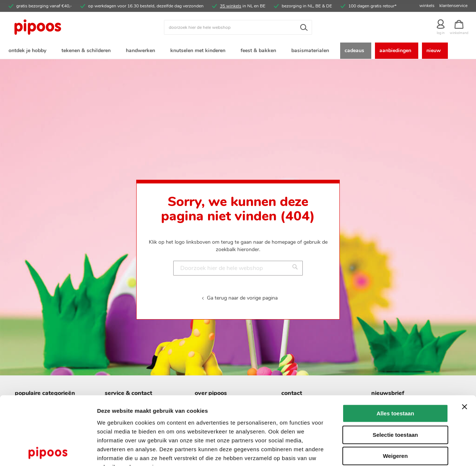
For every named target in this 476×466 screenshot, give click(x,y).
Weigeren (395, 411)
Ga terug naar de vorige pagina (242, 299)
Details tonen (400, 451)
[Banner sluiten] (465, 362)
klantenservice (453, 6)
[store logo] (66, 27)
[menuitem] (29, 51)
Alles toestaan (395, 368)
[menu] (238, 51)
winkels (427, 6)
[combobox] (238, 27)
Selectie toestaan (395, 390)
